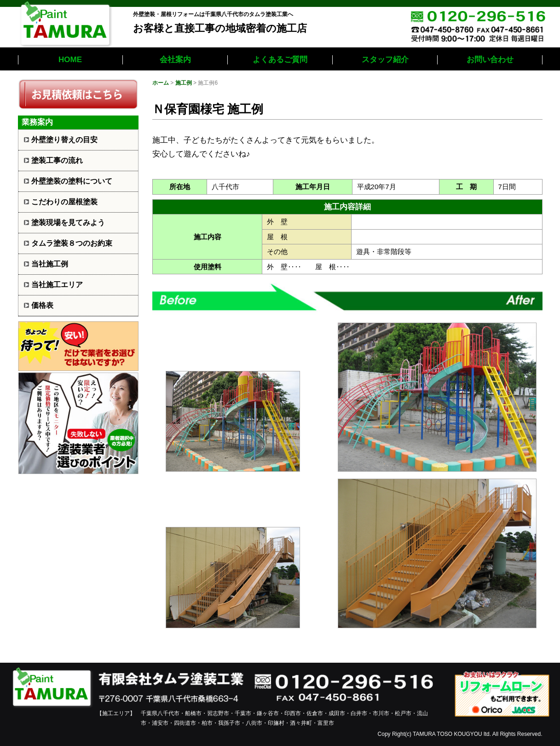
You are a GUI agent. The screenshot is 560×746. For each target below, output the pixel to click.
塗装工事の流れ (57, 160)
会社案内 (175, 60)
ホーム (161, 83)
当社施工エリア (57, 285)
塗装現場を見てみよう (68, 223)
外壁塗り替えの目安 (64, 140)
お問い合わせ (490, 60)
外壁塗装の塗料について (72, 181)
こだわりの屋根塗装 (64, 202)
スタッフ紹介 (385, 60)
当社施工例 (50, 264)
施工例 (184, 83)
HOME (70, 60)
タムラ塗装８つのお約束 (72, 243)
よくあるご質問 (280, 60)
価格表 (42, 305)
